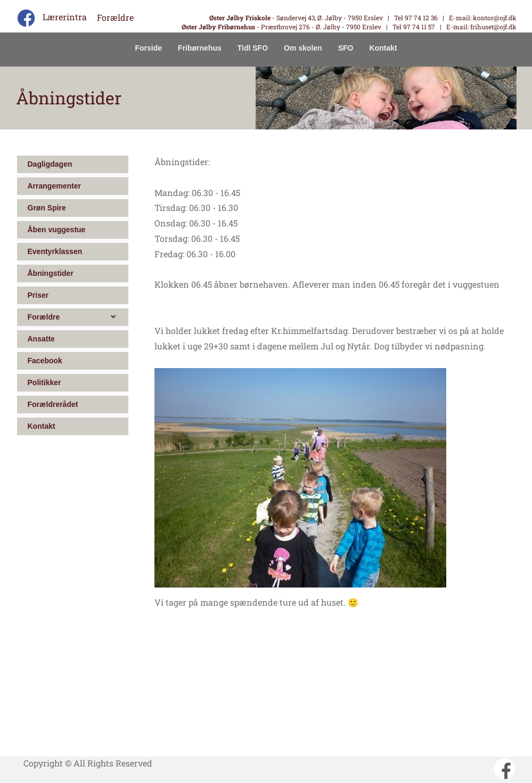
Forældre (115, 17)
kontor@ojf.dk (495, 18)
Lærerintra (65, 17)
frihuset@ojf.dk (493, 27)
